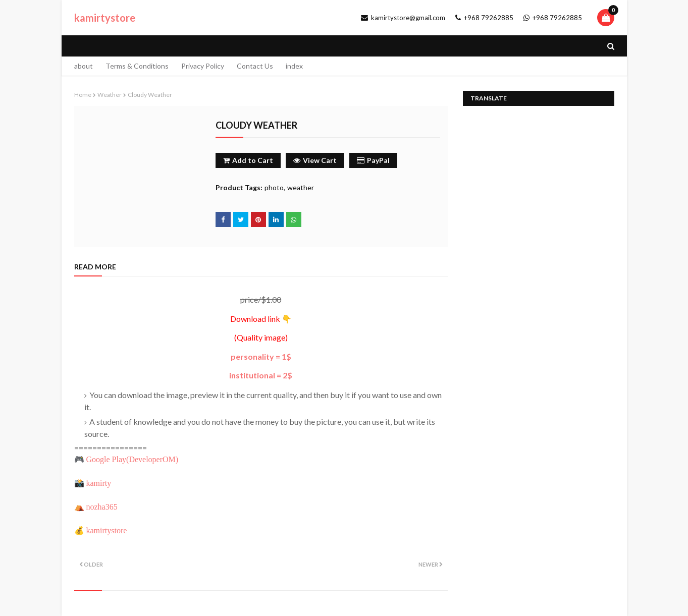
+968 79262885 (484, 18)
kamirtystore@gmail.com (403, 18)
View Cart (315, 160)
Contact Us (255, 66)
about (84, 66)
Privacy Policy (203, 66)
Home (83, 95)
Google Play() (133, 459)
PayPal (373, 160)
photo (274, 187)
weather (110, 95)
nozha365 (102, 507)
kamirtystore (105, 18)
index (294, 66)
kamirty (99, 483)
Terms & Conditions (137, 66)
